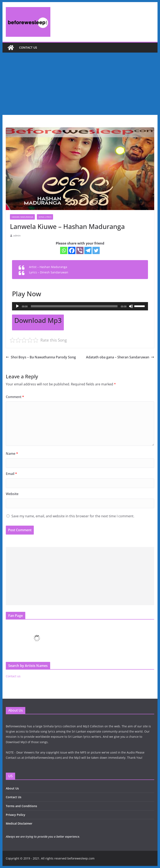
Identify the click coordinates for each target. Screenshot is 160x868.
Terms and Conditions (21, 806)
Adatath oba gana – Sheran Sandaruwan (120, 357)
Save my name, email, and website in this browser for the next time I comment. (73, 516)
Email (11, 474)
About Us (12, 788)
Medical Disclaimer (19, 823)
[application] (80, 306)
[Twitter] (96, 250)
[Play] (17, 306)
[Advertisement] (80, 84)
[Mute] (131, 306)
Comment (15, 397)
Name (12, 454)
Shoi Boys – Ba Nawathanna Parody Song (41, 357)
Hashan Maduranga (22, 217)
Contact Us (14, 797)
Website (12, 494)
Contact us (28, 47)
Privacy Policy (16, 815)
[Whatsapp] (64, 250)
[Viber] (80, 250)
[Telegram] (88, 250)
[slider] (74, 306)
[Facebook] (72, 250)
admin (17, 235)
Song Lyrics (45, 217)
